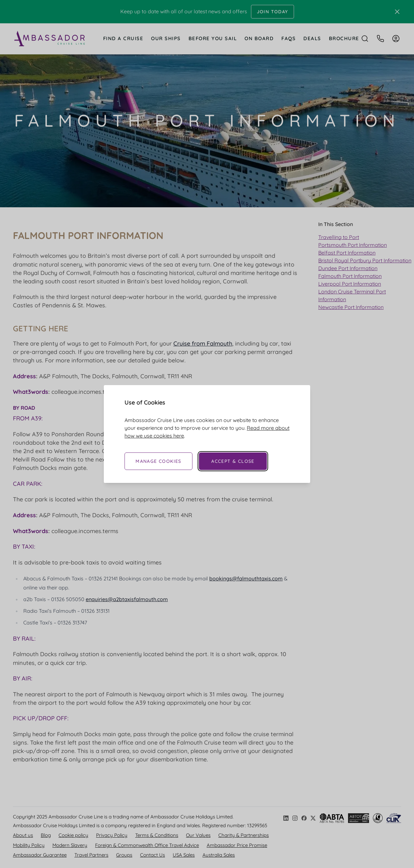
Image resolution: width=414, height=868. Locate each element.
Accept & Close (233, 461)
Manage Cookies (158, 461)
